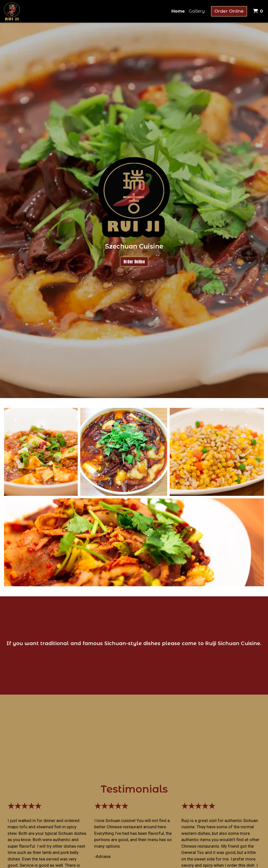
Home (178, 11)
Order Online (229, 11)
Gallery (197, 11)
